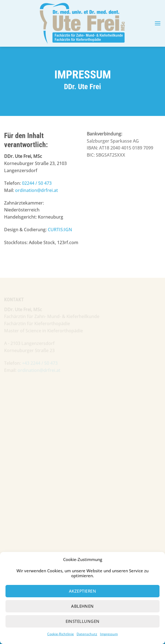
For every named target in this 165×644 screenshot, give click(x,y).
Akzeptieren (82, 600)
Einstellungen (83, 631)
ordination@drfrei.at (37, 190)
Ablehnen (82, 615)
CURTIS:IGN (60, 229)
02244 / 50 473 (37, 182)
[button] (158, 23)
